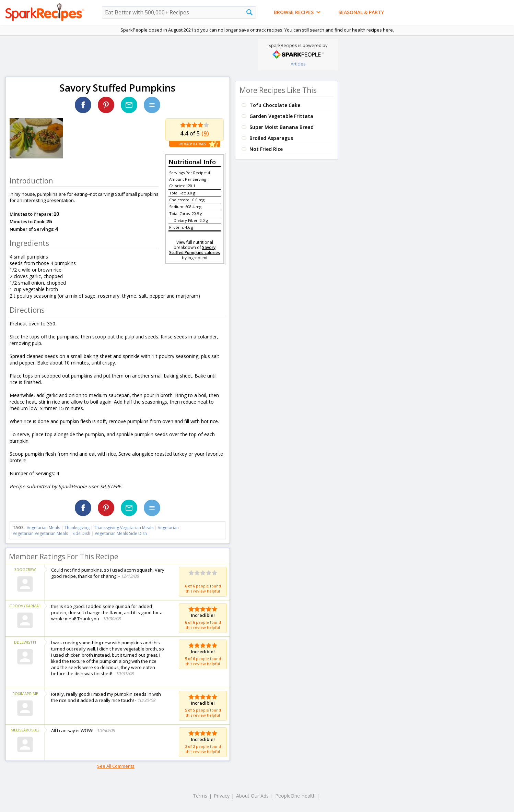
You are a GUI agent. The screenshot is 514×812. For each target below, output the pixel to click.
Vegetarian (168, 528)
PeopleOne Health (295, 796)
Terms (200, 796)
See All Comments (116, 766)
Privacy (222, 796)
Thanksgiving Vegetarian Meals (124, 528)
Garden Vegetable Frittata (281, 116)
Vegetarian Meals (43, 528)
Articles (298, 64)
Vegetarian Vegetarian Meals (40, 533)
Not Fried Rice (266, 149)
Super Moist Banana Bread (282, 127)
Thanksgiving (77, 528)
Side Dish (81, 533)
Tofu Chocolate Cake (275, 105)
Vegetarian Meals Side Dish (121, 533)
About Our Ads (252, 796)
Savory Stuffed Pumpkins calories (195, 250)
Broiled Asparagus (271, 138)
